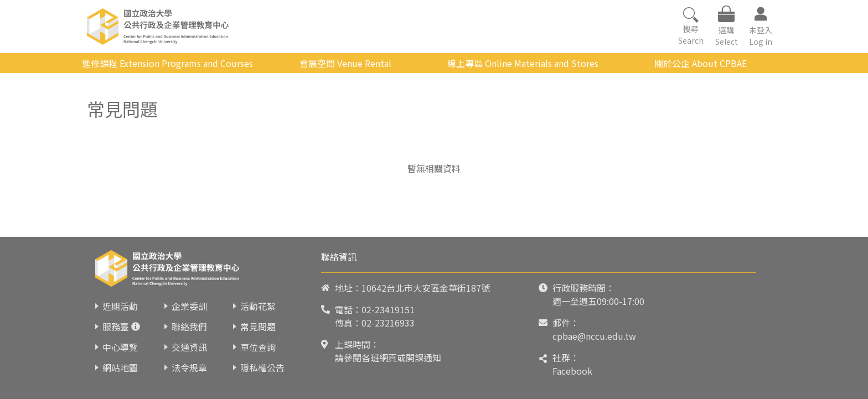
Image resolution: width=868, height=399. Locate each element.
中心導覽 (120, 347)
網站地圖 (120, 367)
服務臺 (116, 327)
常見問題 (258, 327)
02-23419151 (388, 309)
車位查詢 (258, 347)
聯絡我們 (189, 327)
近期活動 (120, 306)
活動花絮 (258, 306)
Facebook (572, 371)
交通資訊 (189, 347)
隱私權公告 (262, 367)
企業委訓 (189, 306)
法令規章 (189, 367)
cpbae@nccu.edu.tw (594, 336)
